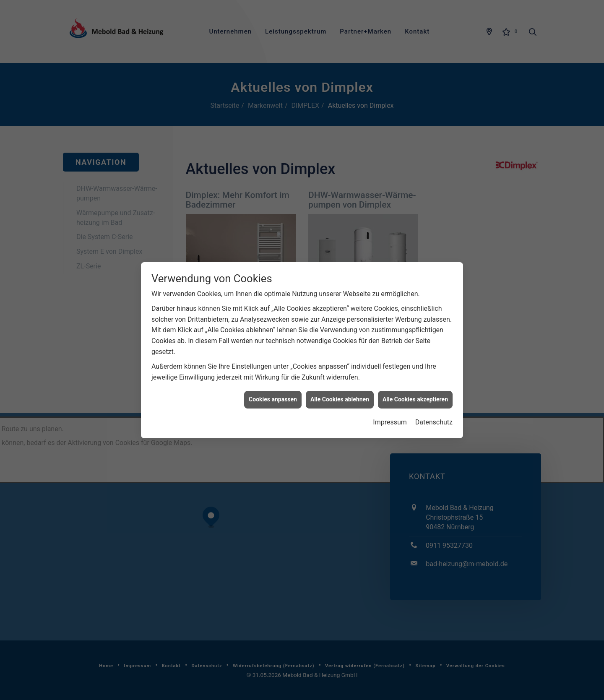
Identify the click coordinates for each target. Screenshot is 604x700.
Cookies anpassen (273, 389)
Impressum (390, 411)
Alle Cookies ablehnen (340, 389)
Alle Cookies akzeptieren (415, 389)
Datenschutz (434, 411)
